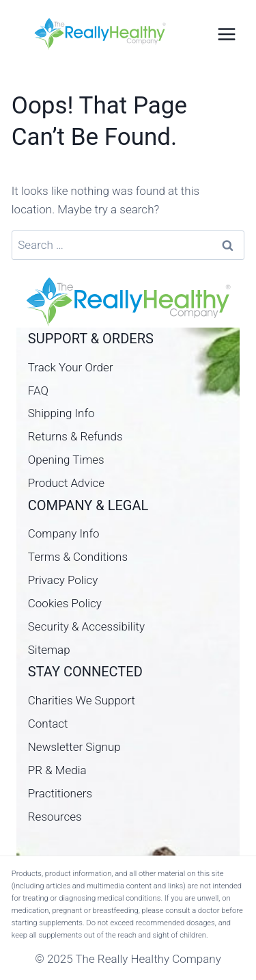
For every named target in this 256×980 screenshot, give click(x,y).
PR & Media (57, 770)
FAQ (38, 390)
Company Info (64, 533)
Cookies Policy (65, 603)
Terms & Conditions (78, 557)
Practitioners (60, 793)
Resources (55, 817)
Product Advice (66, 483)
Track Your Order (71, 367)
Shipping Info (61, 413)
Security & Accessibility (86, 626)
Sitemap (49, 650)
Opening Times (66, 460)
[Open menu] (226, 34)
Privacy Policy (63, 580)
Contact (48, 724)
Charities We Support (82, 700)
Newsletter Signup (74, 747)
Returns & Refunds (75, 436)
